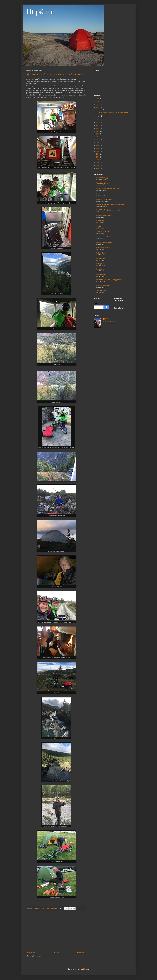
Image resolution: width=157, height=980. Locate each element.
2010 (98, 140)
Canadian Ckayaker (103, 248)
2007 (98, 148)
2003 (98, 160)
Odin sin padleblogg (103, 215)
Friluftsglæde (101, 253)
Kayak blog (100, 269)
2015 (98, 125)
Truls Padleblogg (102, 183)
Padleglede (100, 264)
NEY (107, 319)
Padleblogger (101, 274)
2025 (98, 99)
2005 (98, 154)
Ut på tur (40, 12)
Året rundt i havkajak (104, 237)
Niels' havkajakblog (103, 285)
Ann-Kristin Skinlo (103, 232)
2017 (98, 120)
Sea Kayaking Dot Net (104, 242)
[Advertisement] (56, 931)
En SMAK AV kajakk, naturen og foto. (109, 210)
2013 (98, 131)
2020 (98, 102)
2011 (98, 137)
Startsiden (57, 953)
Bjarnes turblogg (102, 178)
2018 (98, 107)
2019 (98, 105)
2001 (98, 166)
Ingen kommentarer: (52, 908)
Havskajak (100, 221)
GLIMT (99, 226)
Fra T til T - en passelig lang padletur (109, 280)
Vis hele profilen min (109, 322)
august (100, 110)
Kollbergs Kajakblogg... (105, 199)
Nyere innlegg (32, 953)
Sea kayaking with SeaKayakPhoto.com (110, 205)
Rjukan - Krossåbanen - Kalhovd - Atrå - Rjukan (55, 74)
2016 (98, 123)
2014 (98, 128)
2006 (98, 151)
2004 (98, 157)
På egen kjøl (101, 258)
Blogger (86, 969)
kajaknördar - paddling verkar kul (108, 189)
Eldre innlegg (82, 953)
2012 (98, 134)
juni (99, 116)
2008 (98, 145)
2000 (98, 168)
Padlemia (100, 194)
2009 (98, 143)
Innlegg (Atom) (40, 956)
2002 (98, 163)
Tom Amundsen (102, 291)
